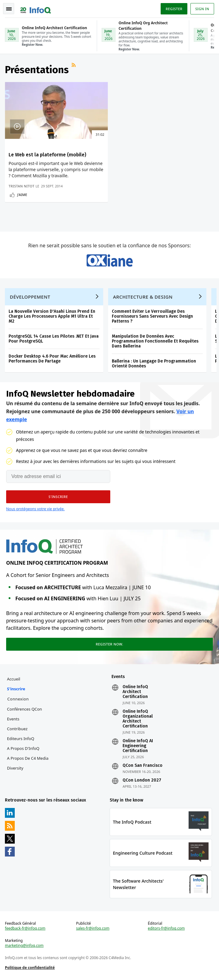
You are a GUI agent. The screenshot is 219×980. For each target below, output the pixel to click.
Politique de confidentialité (30, 968)
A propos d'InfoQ (23, 748)
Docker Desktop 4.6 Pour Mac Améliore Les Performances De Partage (52, 359)
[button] (58, 497)
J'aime (22, 195)
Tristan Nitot (22, 186)
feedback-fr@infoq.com (25, 928)
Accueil (14, 679)
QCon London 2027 (142, 780)
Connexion (18, 699)
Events (13, 719)
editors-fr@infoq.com (166, 928)
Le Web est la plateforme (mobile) (47, 155)
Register (174, 9)
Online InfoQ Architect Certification (135, 692)
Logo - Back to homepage (36, 8)
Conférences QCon (25, 709)
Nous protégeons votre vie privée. (35, 509)
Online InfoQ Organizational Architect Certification (138, 719)
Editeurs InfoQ (21, 739)
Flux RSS (74, 67)
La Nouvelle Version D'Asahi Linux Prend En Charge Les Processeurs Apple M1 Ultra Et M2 (52, 316)
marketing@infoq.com (24, 946)
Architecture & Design (143, 297)
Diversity (15, 768)
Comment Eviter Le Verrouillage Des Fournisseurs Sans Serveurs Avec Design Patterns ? (152, 316)
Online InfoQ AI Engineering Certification (138, 746)
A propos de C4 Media (28, 758)
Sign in (202, 9)
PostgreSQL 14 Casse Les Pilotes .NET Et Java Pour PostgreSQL (54, 339)
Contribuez (17, 729)
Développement (30, 297)
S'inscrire (16, 689)
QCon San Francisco (143, 766)
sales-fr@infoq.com (93, 928)
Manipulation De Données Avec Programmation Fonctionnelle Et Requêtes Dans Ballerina (155, 341)
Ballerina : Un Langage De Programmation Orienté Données (154, 364)
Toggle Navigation (9, 9)
